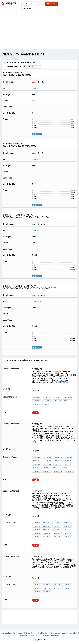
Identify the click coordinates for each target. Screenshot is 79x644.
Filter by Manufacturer (14, 67)
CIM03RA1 (47, 401)
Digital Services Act (29, 636)
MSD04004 (58, 457)
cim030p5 (47, 537)
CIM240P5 (67, 588)
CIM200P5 (67, 585)
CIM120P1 (47, 404)
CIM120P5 (36, 537)
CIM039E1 (47, 523)
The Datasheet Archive (9, 4)
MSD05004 (69, 457)
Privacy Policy (30, 633)
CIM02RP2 (48, 397)
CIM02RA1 (37, 401)
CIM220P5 (47, 588)
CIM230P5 (57, 588)
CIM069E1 (36, 526)
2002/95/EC (57, 372)
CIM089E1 (57, 526)
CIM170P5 (36, 585)
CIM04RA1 (57, 401)
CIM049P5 (67, 533)
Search (51, 4)
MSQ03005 (63, 468)
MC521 (67, 464)
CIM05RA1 (68, 401)
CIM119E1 (47, 530)
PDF (36, 413)
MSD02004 (37, 457)
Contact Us (44, 636)
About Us (55, 636)
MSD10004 (37, 464)
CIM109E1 (36, 530)
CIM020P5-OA (37, 302)
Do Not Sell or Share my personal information (58, 633)
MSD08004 (58, 461)
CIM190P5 (57, 585)
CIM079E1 (47, 526)
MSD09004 (69, 461)
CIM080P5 (57, 533)
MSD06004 (37, 461)
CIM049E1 (57, 523)
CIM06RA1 (37, 404)
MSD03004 (47, 457)
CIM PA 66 (47, 533)
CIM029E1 (36, 523)
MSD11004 (47, 464)
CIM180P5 (47, 585)
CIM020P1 (36, 533)
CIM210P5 (36, 588)
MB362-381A (58, 471)
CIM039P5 (67, 530)
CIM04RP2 (69, 397)
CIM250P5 (36, 592)
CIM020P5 (36, 88)
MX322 (54, 468)
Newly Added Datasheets (11, 633)
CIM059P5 (67, 537)
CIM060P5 (36, 471)
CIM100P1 (57, 537)
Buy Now (37, 134)
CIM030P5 (47, 471)
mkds (46, 468)
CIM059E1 (67, 523)
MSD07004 (47, 461)
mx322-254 (37, 468)
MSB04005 (69, 471)
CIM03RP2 (58, 397)
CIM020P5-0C (37, 160)
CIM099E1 (67, 526)
